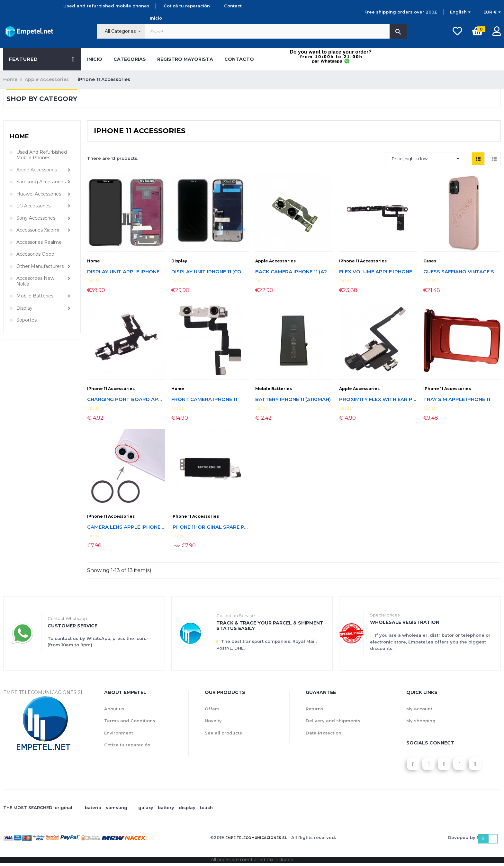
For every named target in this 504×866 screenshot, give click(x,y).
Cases (430, 261)
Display (24, 308)
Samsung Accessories (41, 182)
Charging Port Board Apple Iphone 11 (126, 400)
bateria (93, 807)
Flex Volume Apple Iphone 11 (378, 272)
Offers (212, 709)
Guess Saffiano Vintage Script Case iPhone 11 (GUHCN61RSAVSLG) (462, 272)
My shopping (421, 721)
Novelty (213, 721)
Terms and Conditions (130, 721)
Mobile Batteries (35, 296)
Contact (233, 6)
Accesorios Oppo (35, 254)
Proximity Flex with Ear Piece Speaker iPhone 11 (378, 400)
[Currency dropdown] (492, 12)
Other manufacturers (40, 266)
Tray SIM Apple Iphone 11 (457, 400)
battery (166, 807)
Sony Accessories (36, 218)
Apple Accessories (37, 170)
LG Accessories (33, 206)
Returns (315, 709)
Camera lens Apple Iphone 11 (126, 527)
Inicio (156, 18)
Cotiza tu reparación (127, 745)
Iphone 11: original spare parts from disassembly (210, 527)
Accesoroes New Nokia (35, 281)
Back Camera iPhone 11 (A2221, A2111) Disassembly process (294, 272)
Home (19, 136)
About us (114, 709)
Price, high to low (426, 159)
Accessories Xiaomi (38, 230)
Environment (119, 733)
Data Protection (324, 733)
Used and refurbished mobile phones (106, 6)
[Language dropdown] (460, 12)
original (63, 807)
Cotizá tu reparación (187, 6)
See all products (223, 733)
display (187, 807)
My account (419, 709)
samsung (117, 807)
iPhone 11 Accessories (363, 261)
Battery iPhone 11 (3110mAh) (293, 400)
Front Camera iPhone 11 (204, 400)
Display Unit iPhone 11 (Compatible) (210, 272)
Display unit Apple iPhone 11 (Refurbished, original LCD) (126, 272)
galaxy (146, 807)
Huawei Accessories (39, 194)
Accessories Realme (39, 242)
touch (206, 807)
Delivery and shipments (333, 721)
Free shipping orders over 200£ (401, 12)
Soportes (27, 320)
